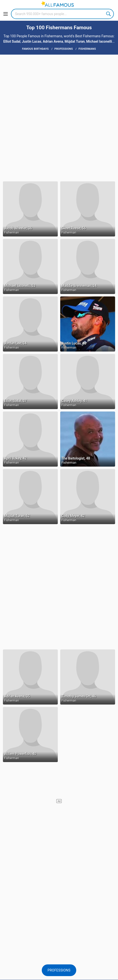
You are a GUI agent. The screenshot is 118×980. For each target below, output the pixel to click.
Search (109, 14)
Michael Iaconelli (99, 41)
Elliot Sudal (12, 41)
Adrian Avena (53, 41)
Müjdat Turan (75, 41)
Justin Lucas (32, 41)
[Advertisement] (59, 118)
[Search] (62, 14)
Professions (59, 970)
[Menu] (6, 14)
